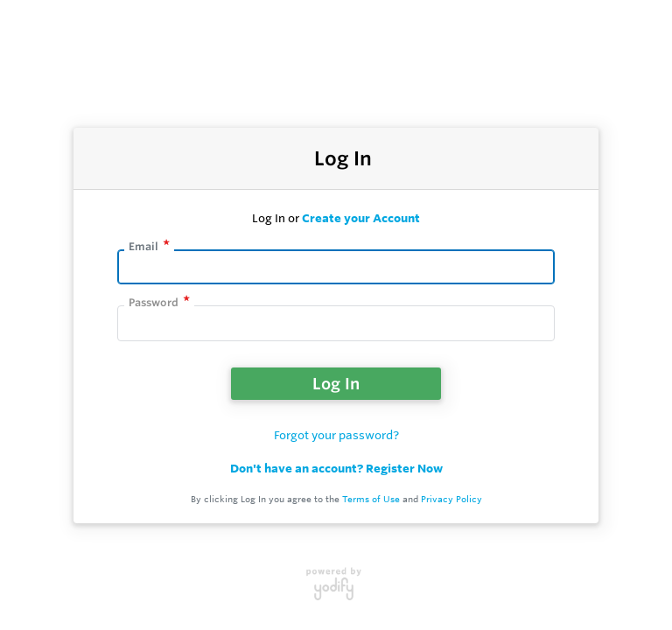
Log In (336, 383)
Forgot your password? (336, 435)
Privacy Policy (451, 499)
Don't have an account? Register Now (336, 468)
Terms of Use (371, 499)
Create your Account (361, 218)
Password (154, 302)
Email (143, 246)
